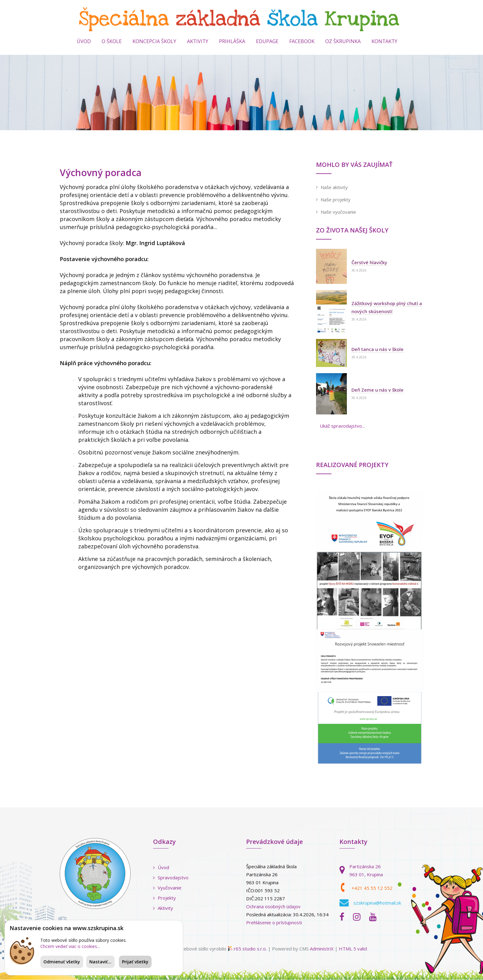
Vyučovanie (167, 888)
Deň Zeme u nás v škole (377, 390)
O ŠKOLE (111, 42)
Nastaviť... (100, 962)
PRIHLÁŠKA (232, 42)
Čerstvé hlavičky (369, 263)
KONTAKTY (385, 42)
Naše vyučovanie (338, 212)
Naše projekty (336, 200)
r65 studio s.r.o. (250, 949)
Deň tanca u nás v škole (377, 349)
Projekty (164, 898)
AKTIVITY (197, 42)
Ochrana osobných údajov (273, 907)
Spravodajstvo (171, 878)
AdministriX (322, 949)
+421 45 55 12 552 (372, 889)
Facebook (302, 42)
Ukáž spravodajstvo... (342, 426)
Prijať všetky (135, 962)
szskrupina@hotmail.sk (377, 903)
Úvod (83, 42)
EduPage (267, 42)
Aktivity (163, 908)
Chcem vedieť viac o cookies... (70, 946)
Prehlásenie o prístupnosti (274, 923)
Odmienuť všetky (62, 962)
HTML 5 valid (353, 949)
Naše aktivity (334, 188)
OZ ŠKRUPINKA (343, 42)
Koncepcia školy (154, 42)
